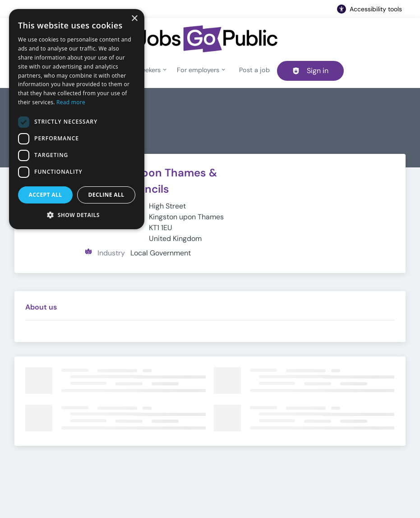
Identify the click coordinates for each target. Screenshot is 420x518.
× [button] (134, 19)
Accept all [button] (46, 195)
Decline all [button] (106, 195)
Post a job (254, 70)
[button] (77, 215)
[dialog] (77, 119)
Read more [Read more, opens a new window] (71, 102)
